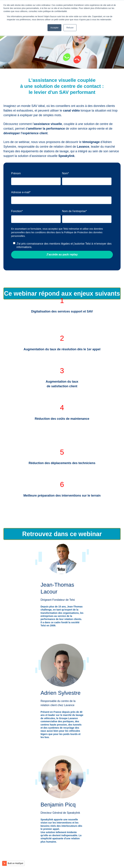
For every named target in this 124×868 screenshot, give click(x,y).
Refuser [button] (70, 28)
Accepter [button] (54, 28)
